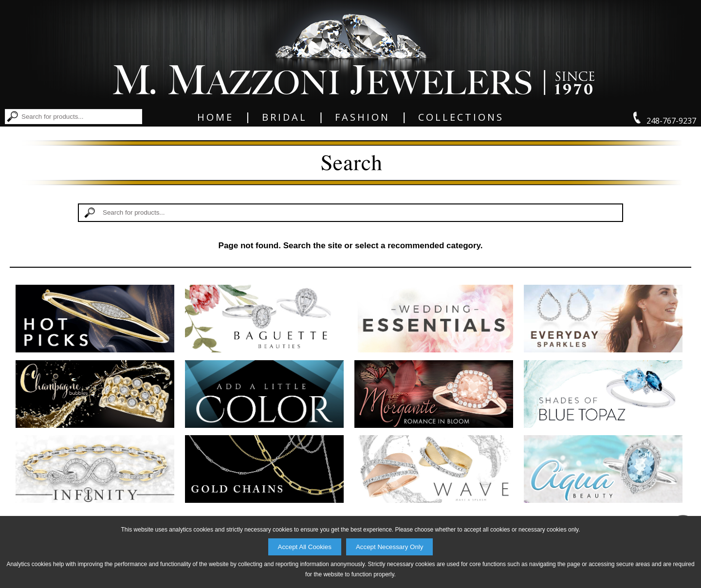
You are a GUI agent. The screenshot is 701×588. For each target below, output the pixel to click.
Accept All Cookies (305, 547)
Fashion (362, 117)
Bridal (285, 117)
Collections (461, 117)
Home (215, 117)
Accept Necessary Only (390, 547)
